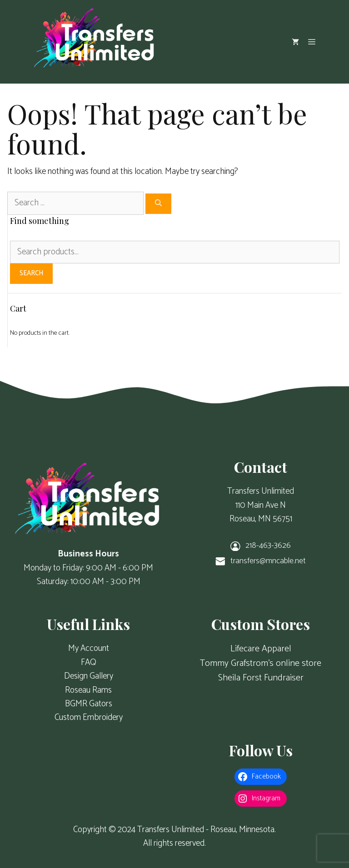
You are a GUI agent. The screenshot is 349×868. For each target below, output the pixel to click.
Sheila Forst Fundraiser (261, 678)
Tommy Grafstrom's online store (261, 663)
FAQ (89, 662)
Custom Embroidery (89, 717)
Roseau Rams (88, 690)
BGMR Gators (89, 704)
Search (31, 273)
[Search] (158, 204)
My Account (89, 648)
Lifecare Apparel (261, 649)
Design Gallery (89, 676)
